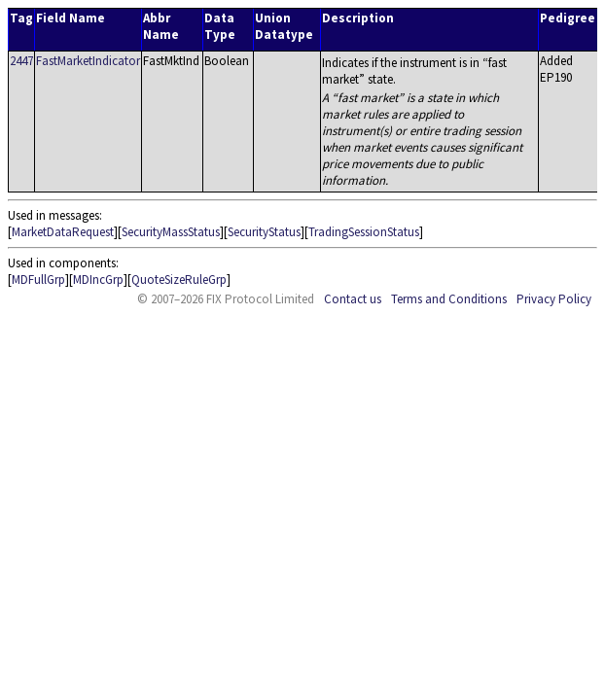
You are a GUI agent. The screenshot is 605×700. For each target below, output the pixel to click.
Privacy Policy (554, 299)
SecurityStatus (264, 232)
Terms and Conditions (449, 299)
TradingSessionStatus (364, 232)
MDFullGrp (38, 280)
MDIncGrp (98, 280)
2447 (21, 61)
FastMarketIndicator (88, 61)
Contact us (353, 299)
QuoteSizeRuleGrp (179, 280)
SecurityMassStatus (171, 232)
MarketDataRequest (63, 232)
